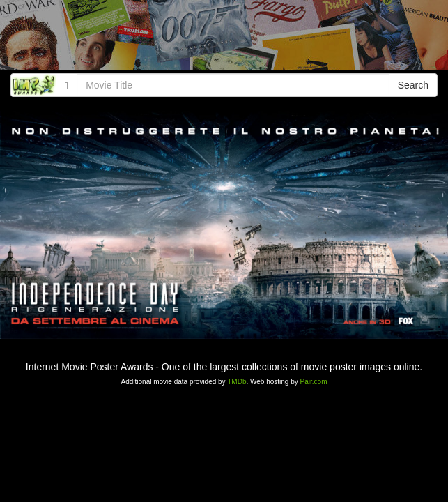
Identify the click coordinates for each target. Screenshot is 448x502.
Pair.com (314, 382)
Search (413, 85)
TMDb (237, 382)
